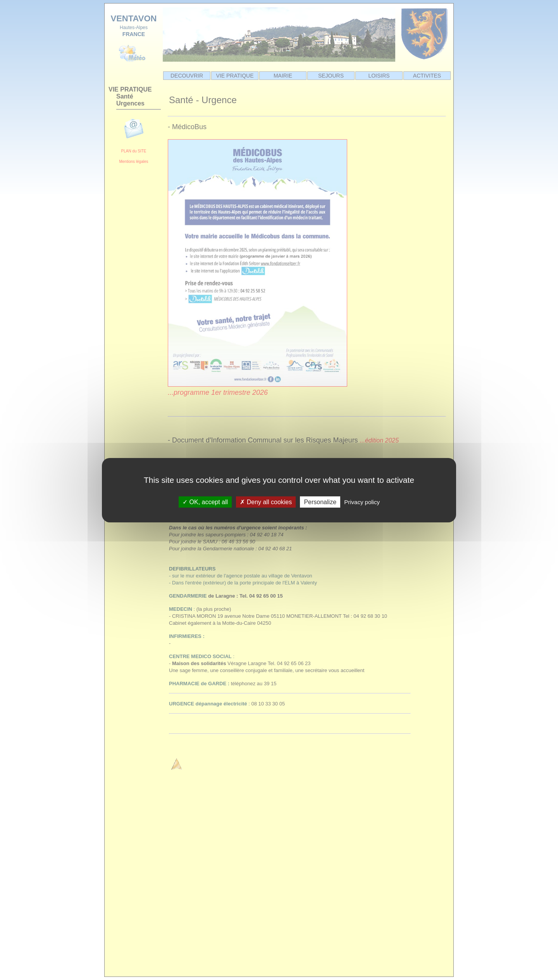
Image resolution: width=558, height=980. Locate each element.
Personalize (320, 502)
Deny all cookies (266, 502)
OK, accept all (205, 502)
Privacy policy (362, 502)
